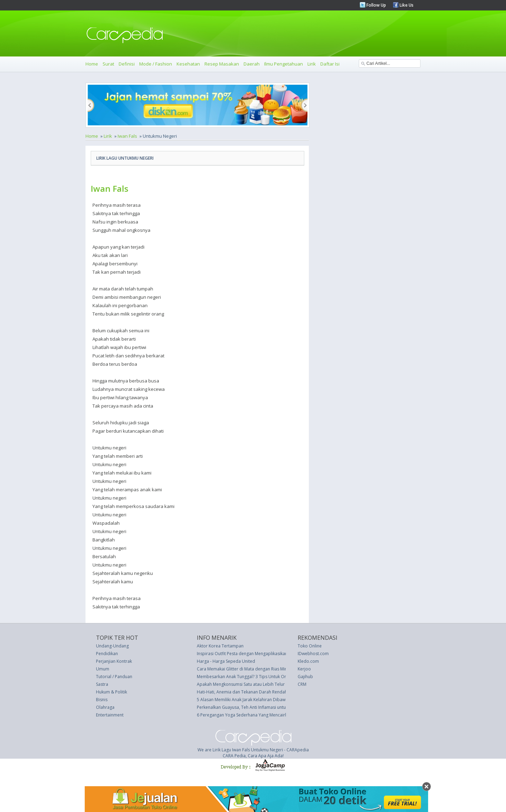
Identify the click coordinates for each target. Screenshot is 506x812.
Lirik (312, 64)
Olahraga (105, 707)
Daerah (252, 64)
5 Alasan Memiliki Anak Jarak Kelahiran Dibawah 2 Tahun (252, 700)
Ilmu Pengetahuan (284, 64)
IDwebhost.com (313, 654)
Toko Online (310, 646)
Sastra (102, 684)
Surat (108, 64)
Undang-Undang (112, 646)
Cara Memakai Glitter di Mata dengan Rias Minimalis (248, 669)
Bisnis (102, 700)
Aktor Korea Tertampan (220, 646)
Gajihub (305, 677)
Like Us (406, 5)
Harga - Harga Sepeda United (226, 661)
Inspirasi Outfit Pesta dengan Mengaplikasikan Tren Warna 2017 (260, 654)
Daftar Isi (330, 64)
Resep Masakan (222, 64)
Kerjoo (304, 669)
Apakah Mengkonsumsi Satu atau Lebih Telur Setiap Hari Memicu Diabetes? (271, 684)
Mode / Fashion (156, 64)
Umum (103, 669)
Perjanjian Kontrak (114, 661)
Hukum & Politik (111, 692)
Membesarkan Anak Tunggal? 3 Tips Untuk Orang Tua (249, 677)
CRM (302, 684)
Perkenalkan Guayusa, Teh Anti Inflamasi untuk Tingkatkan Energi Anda (266, 707)
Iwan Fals (127, 136)
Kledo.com (308, 661)
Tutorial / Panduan (114, 677)
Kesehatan (188, 64)
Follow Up (376, 5)
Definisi (127, 64)
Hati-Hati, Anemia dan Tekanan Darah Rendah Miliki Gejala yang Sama (265, 692)
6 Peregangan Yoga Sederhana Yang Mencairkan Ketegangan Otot (262, 715)
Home (92, 64)
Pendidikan (107, 654)
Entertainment (110, 715)
